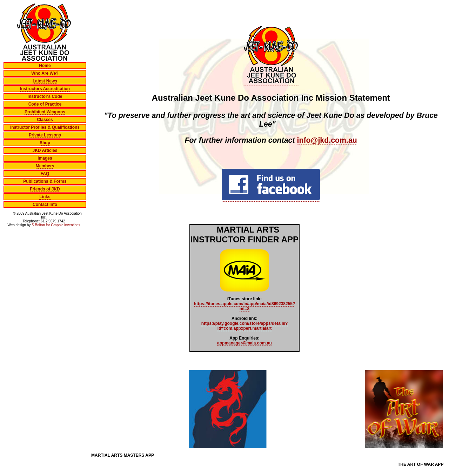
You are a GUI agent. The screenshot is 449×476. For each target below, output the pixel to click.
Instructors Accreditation (45, 89)
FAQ (45, 174)
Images (45, 158)
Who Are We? (45, 73)
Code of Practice (45, 104)
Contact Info (45, 205)
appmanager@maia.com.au (244, 343)
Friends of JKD (45, 189)
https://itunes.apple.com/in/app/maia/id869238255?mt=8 (245, 306)
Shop (45, 143)
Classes (45, 120)
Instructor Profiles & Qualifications (45, 127)
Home (45, 66)
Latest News (45, 81)
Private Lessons (45, 135)
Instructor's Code (45, 96)
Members (45, 166)
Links (45, 197)
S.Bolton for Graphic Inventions (56, 225)
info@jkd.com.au (327, 140)
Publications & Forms (45, 181)
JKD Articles (45, 150)
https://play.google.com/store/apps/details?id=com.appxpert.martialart (244, 326)
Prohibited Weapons (45, 112)
